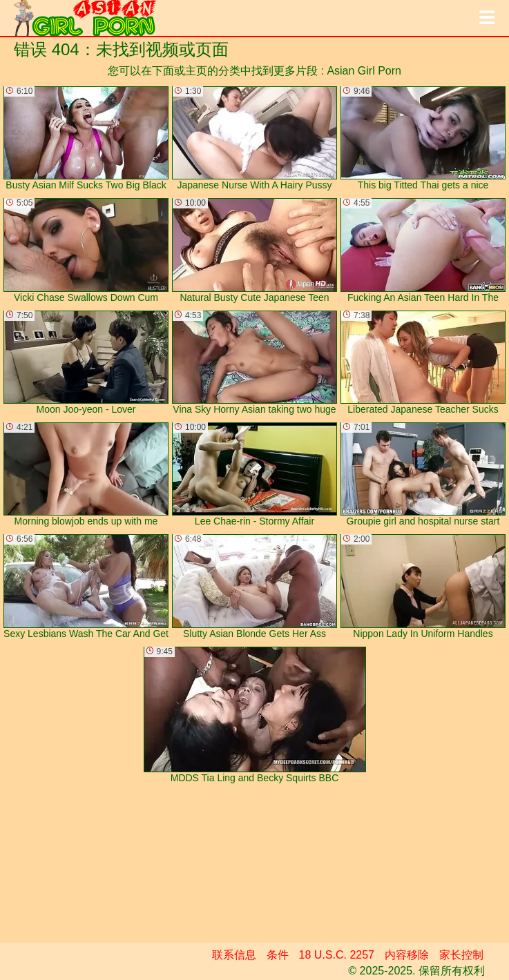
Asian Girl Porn (364, 71)
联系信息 (234, 955)
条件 (278, 955)
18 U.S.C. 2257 (337, 955)
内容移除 (407, 955)
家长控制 (461, 955)
